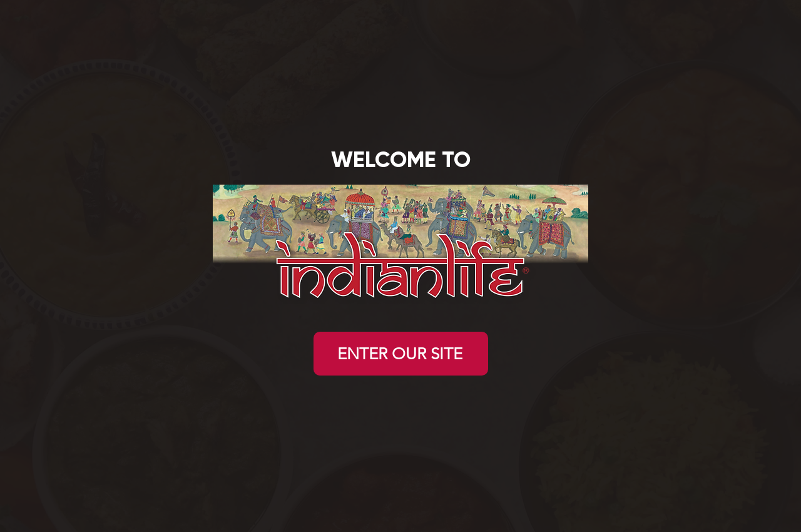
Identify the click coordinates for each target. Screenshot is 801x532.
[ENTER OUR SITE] (401, 354)
